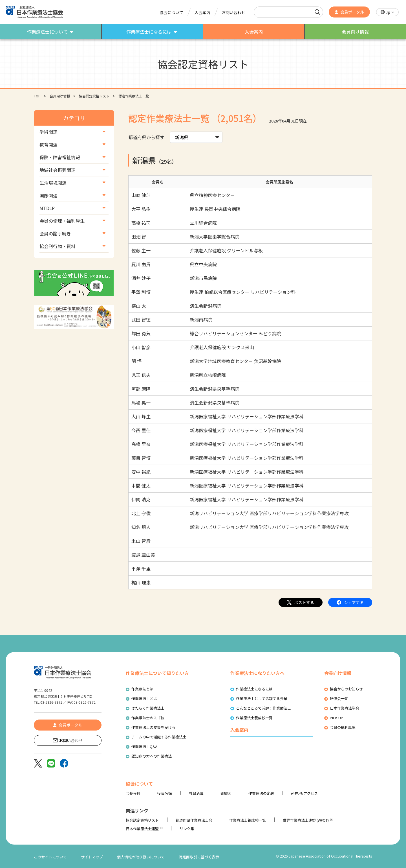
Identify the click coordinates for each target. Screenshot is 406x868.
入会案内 (202, 12)
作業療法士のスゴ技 (148, 718)
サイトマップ (92, 857)
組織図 (226, 793)
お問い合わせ (233, 12)
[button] (387, 12)
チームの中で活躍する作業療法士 (159, 737)
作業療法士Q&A (144, 746)
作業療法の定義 (261, 793)
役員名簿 (165, 793)
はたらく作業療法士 (148, 708)
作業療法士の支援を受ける (153, 727)
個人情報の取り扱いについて (141, 857)
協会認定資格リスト (94, 96)
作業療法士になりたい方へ (257, 673)
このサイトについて (50, 857)
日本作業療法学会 (345, 708)
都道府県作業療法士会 (194, 820)
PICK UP (337, 718)
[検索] (317, 12)
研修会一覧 (339, 698)
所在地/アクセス (304, 793)
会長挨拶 (133, 793)
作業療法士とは (144, 698)
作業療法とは (142, 689)
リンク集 (187, 829)
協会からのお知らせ (346, 689)
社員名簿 (196, 793)
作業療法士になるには (254, 689)
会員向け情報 (60, 96)
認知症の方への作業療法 (152, 756)
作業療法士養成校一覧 (254, 718)
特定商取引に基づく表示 (199, 857)
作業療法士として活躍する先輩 (262, 698)
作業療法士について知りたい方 (157, 673)
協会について (171, 12)
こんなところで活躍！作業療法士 (263, 708)
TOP (37, 96)
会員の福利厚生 (343, 727)
